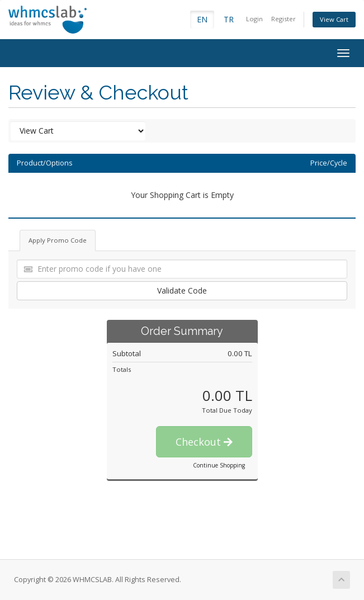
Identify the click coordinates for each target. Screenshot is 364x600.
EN (202, 19)
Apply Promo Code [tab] (58, 240)
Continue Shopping (219, 465)
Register (283, 19)
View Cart (334, 19)
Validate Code (182, 290)
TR (229, 19)
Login (254, 19)
